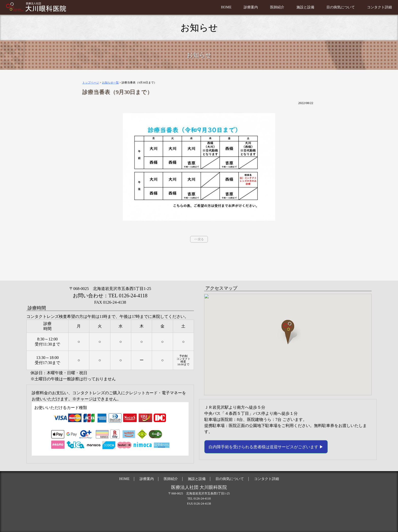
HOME (211, 7)
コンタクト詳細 (378, 7)
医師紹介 (266, 7)
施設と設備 (296, 7)
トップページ (91, 82)
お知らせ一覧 (110, 82)
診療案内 (238, 7)
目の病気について (335, 7)
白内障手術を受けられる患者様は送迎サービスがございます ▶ (266, 447)
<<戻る (199, 239)
